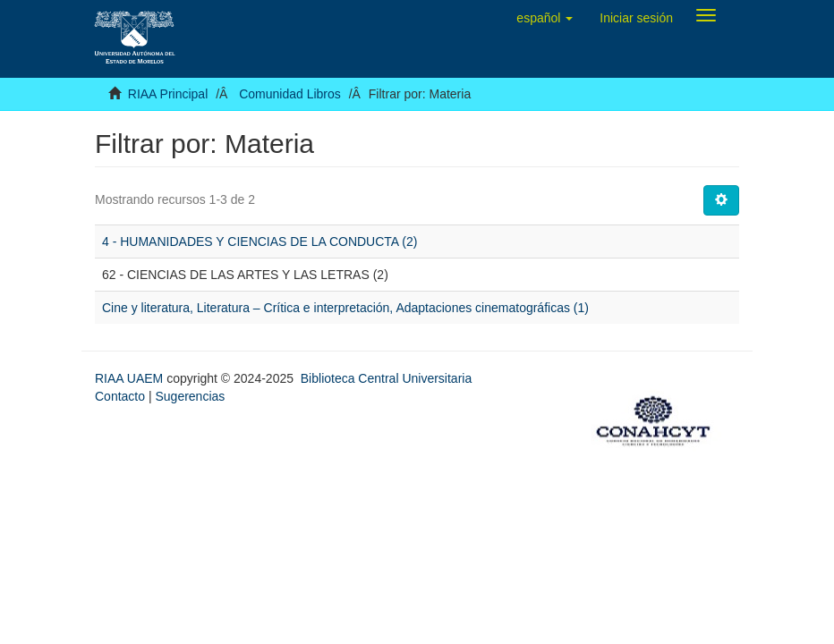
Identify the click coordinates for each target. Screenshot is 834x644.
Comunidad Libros (290, 94)
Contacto (120, 396)
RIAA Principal (168, 94)
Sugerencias (190, 396)
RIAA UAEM (131, 378)
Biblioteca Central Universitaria (386, 378)
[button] (545, 18)
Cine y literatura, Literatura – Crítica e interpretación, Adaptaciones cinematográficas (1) (345, 308)
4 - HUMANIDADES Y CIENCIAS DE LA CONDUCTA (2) (260, 241)
